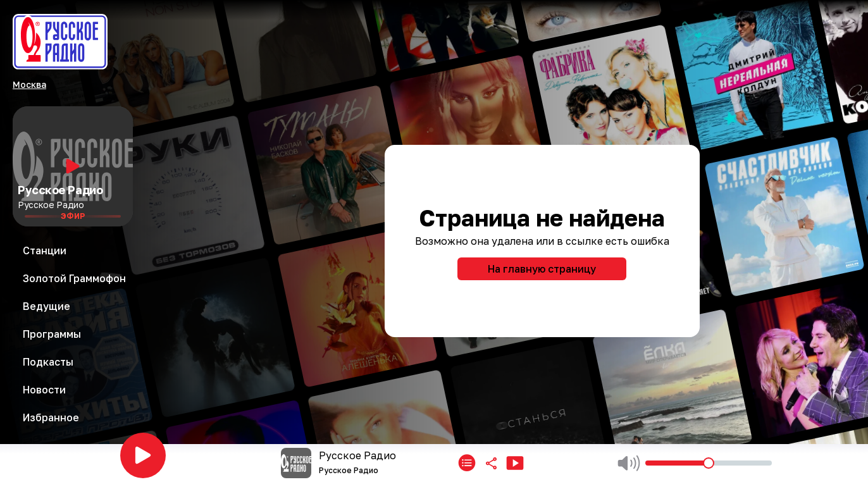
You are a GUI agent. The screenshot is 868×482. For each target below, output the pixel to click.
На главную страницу (542, 269)
